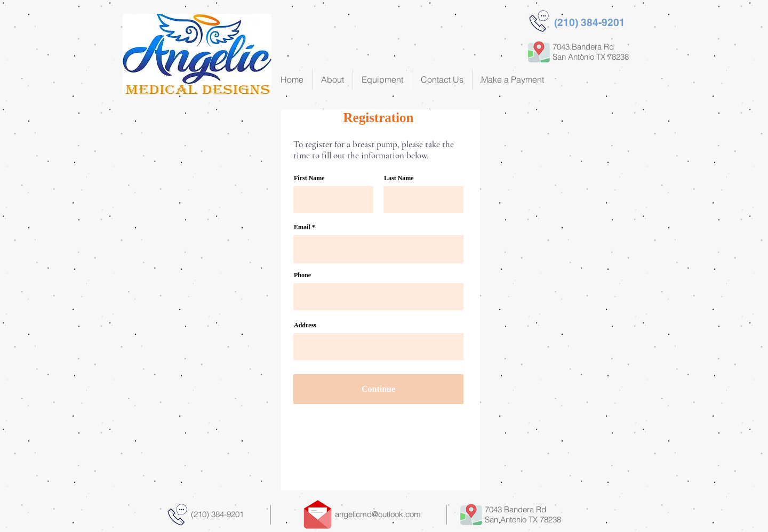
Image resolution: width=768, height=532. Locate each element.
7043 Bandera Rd (515, 509)
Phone (302, 275)
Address (305, 325)
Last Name (399, 178)
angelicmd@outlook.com (378, 514)
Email (302, 227)
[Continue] (378, 389)
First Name (309, 178)
